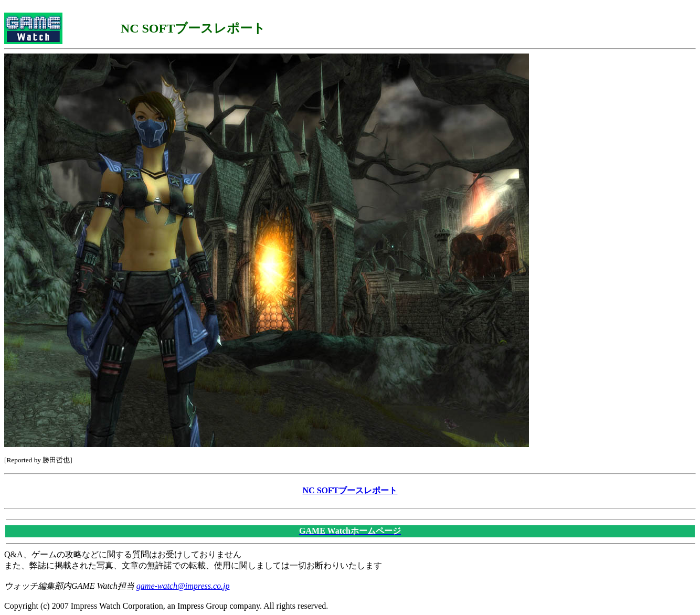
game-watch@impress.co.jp (183, 586)
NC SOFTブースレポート (350, 490)
